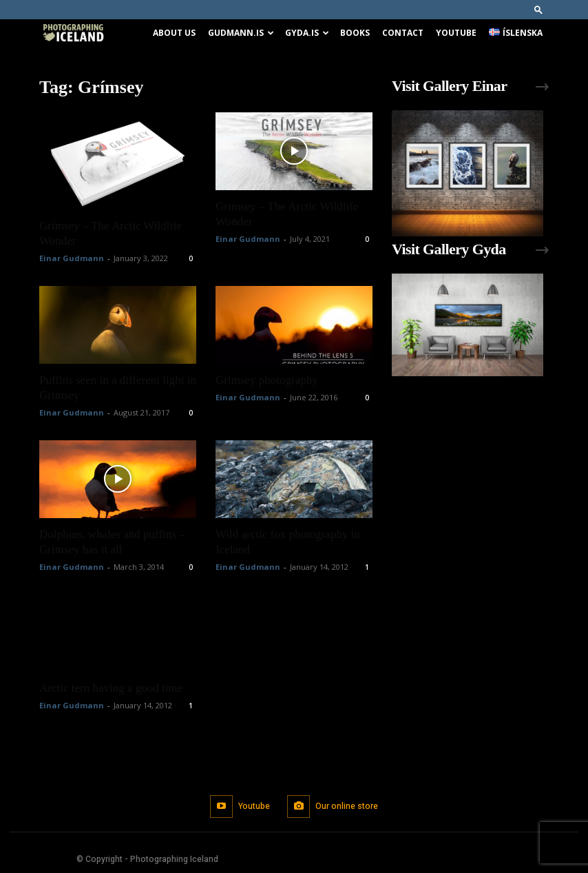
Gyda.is (307, 33)
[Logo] (73, 33)
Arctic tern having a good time (111, 688)
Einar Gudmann (72, 258)
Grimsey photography (267, 380)
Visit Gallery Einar (449, 86)
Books (355, 33)
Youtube (456, 33)
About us (174, 33)
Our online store (347, 805)
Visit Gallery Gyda (449, 249)
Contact (403, 33)
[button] (538, 9)
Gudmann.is (241, 33)
